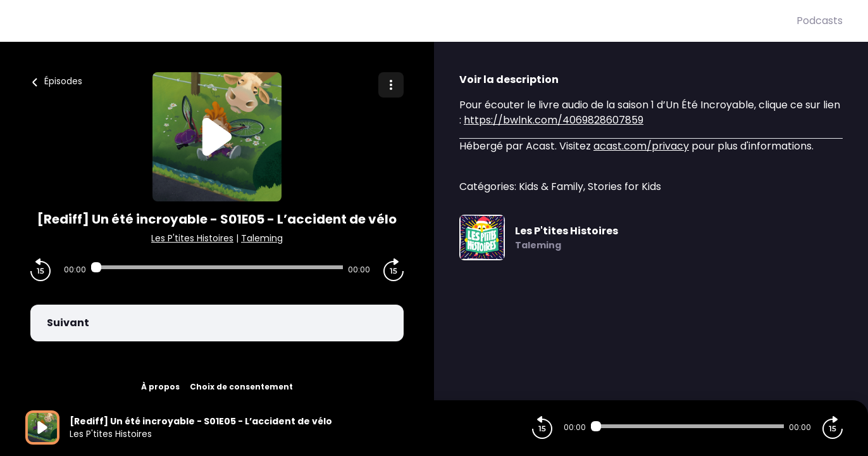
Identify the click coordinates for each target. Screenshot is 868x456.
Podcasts (820, 21)
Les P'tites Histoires (192, 238)
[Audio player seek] (217, 267)
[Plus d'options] (391, 85)
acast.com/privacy (641, 146)
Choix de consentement (241, 387)
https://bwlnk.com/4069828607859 (554, 120)
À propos (160, 387)
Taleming (262, 238)
